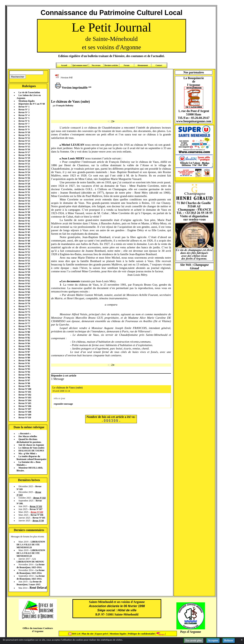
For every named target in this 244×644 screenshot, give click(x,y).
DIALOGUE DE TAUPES (31, 451)
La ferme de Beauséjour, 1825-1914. (31, 566)
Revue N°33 (24, 198)
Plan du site (88, 634)
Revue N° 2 (24, 110)
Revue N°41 (24, 221)
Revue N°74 (24, 315)
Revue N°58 (24, 269)
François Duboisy (65, 106)
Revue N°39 (24, 215)
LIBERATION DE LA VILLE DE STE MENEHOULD (31, 545)
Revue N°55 (24, 261)
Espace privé (101, 634)
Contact (159, 65)
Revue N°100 (25, 389)
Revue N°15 (24, 147)
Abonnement (143, 65)
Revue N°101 (25, 392)
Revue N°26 (24, 178)
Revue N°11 (24, 135)
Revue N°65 (24, 289)
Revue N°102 (25, 395)
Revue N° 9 (24, 129)
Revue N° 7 (24, 124)
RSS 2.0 (75, 634)
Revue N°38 (24, 212)
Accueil (64, 65)
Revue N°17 (24, 152)
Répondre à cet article (64, 376)
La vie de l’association (29, 92)
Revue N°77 (24, 323)
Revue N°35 (24, 204)
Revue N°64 (24, 286)
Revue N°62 (24, 281)
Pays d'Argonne (191, 632)
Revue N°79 (24, 329)
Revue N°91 (24, 363)
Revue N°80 (24, 332)
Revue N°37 (24, 209)
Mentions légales (27, 101)
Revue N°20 (24, 161)
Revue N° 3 (24, 112)
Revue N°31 (24, 192)
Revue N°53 (24, 255)
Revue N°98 (24, 383)
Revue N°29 (24, 187)
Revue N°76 (24, 321)
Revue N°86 (24, 349)
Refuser (229, 640)
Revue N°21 (24, 164)
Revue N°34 (24, 201)
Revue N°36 (24, 206)
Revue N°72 (24, 309)
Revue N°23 (24, 169)
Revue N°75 (24, 318)
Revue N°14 (24, 144)
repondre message (63, 404)
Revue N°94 (24, 372)
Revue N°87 (24, 352)
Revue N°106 (25, 406)
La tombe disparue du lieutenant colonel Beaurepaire (31, 458)
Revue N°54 (24, 258)
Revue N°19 (24, 158)
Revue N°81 (24, 335)
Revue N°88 (24, 355)
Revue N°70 (24, 303)
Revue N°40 (24, 218)
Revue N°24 (24, 172)
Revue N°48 (24, 241)
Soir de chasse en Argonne (31, 445)
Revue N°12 (24, 138)
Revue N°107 (25, 409)
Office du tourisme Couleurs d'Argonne (38, 630)
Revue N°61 (24, 278)
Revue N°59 (24, 272)
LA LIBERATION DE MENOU (30, 560)
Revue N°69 (24, 301)
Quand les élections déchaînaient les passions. (29, 441)
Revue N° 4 (24, 115)
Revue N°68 (24, 298)
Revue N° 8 (24, 127)
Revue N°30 (24, 189)
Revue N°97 (24, 380)
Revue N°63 (24, 283)
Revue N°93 (24, 369)
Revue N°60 (24, 275)
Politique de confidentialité (141, 634)
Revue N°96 (24, 378)
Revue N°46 (24, 235)
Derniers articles (111, 65)
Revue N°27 (24, 181)
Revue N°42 (24, 224)
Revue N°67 (24, 295)
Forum (126, 65)
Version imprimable (71, 88)
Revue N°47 (24, 238)
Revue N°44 (24, 229)
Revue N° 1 (24, 107)
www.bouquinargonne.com (194, 121)
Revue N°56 (24, 264)
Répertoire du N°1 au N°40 (32, 104)
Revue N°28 (24, 184)
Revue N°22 (24, 167)
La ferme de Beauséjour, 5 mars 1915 (29, 583)
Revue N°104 (25, 400)
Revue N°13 (24, 141)
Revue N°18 (24, 155)
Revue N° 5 (24, 118)
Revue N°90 (24, 361)
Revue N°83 (24, 341)
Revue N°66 (24, 292)
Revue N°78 (24, 326)
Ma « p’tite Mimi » (28, 453)
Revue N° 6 (24, 121)
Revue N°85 (24, 346)
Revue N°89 (24, 358)
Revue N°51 (24, 249)
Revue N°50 (24, 246)
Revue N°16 (24, 149)
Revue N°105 (25, 403)
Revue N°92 (24, 366)
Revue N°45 (24, 232)
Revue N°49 (24, 244)
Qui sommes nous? (80, 65)
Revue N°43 (24, 226)
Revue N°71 (24, 306)
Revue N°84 (24, 343)
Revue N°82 (24, 338)
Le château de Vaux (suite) (31, 448)
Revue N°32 (24, 195)
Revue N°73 (24, 312)
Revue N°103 (25, 398)
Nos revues (96, 65)
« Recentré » (25, 434)
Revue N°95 (24, 375)
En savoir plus (194, 640)
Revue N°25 (24, 175)
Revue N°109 (25, 415)
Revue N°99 (24, 386)
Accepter (213, 640)
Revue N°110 (25, 418)
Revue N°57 (24, 266)
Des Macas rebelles (28, 436)
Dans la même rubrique (29, 427)
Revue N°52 (24, 252)
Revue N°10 (24, 132)
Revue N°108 (25, 412)
